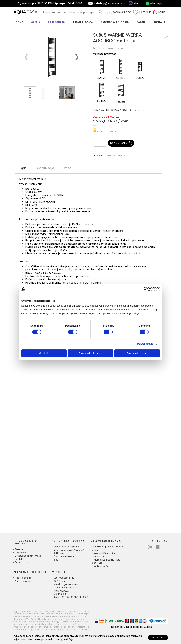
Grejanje (111, 155)
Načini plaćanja (23, 578)
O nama (19, 549)
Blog (56, 560)
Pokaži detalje (145, 344)
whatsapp (156, 3)
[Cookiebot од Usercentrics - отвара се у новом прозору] (146, 289)
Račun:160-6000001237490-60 (71, 597)
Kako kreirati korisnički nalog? (69, 550)
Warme (122, 155)
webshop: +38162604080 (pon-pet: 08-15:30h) (52, 3)
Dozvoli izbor (91, 353)
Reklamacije (60, 553)
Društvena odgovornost (28, 556)
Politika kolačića (100, 566)
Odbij (44, 353)
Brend (67, 168)
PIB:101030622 (61, 591)
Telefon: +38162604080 (66, 588)
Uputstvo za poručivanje (66, 547)
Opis (23, 168)
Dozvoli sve (137, 353)
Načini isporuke (23, 581)
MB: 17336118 (60, 594)
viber (136, 3)
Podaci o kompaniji (25, 562)
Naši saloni (21, 553)
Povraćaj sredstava (64, 556)
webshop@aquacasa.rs (108, 3)
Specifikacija (45, 168)
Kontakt (19, 559)
